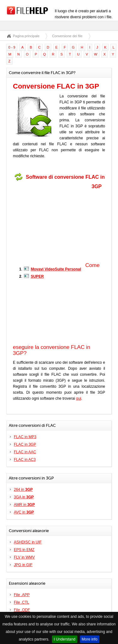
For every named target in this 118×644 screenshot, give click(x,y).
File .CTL (22, 602)
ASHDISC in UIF (28, 542)
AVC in (24, 512)
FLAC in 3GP (25, 444)
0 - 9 (12, 47)
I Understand (65, 639)
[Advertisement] (52, 223)
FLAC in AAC (25, 452)
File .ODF (22, 610)
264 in (23, 490)
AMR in (24, 505)
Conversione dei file (67, 36)
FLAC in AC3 (25, 460)
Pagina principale (26, 36)
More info (90, 639)
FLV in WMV (24, 557)
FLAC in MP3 (25, 437)
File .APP (22, 595)
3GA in (24, 497)
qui (79, 398)
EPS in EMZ (24, 550)
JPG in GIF (23, 565)
